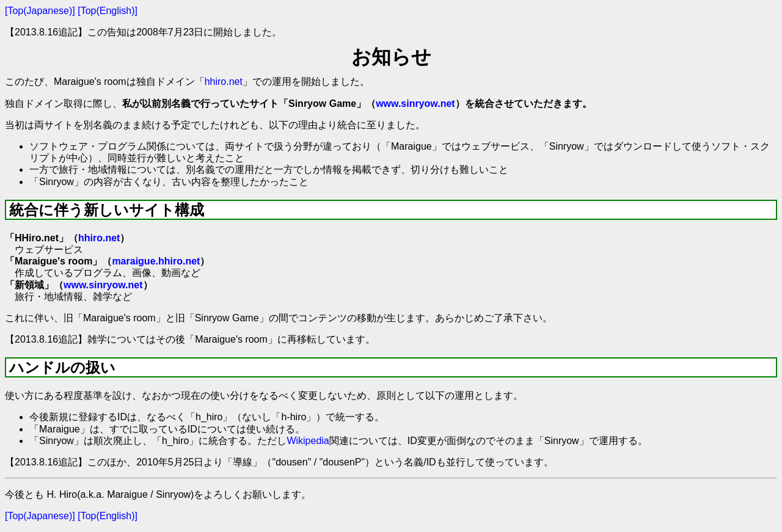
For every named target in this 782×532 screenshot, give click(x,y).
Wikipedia (308, 441)
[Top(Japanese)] (40, 11)
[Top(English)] (108, 11)
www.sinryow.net (415, 104)
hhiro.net (224, 82)
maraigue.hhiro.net (156, 261)
